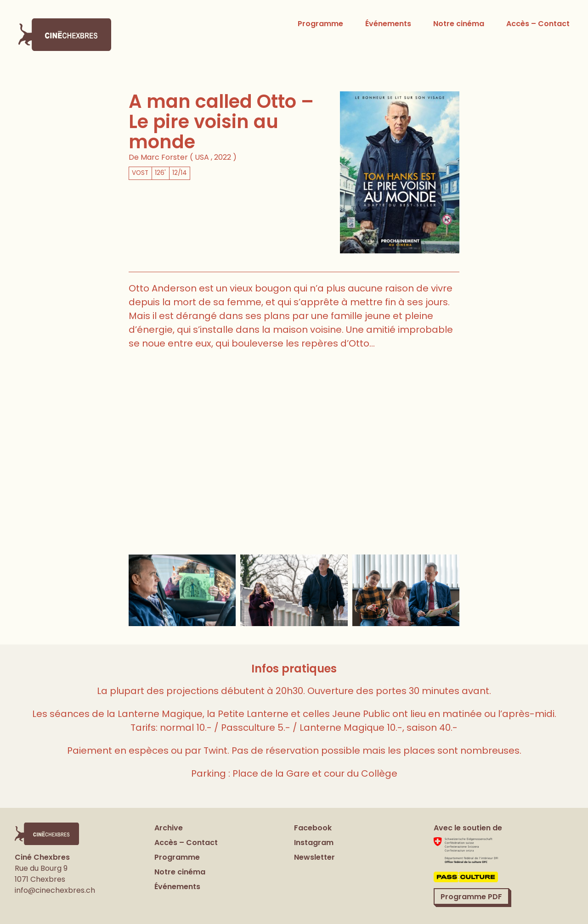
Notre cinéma (459, 24)
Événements (388, 24)
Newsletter (314, 857)
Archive (169, 828)
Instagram (314, 843)
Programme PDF (471, 896)
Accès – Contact (538, 24)
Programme (320, 24)
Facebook (313, 828)
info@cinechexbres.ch (55, 890)
